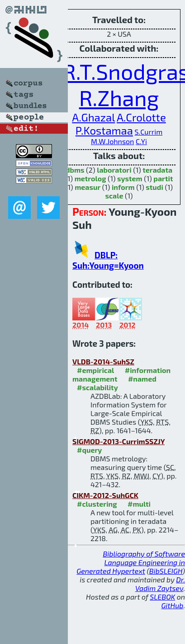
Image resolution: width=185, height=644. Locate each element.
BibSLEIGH (166, 571)
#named (142, 379)
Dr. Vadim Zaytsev (160, 584)
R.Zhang (119, 97)
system (130, 178)
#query (89, 450)
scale (114, 196)
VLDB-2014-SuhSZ (103, 361)
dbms (75, 170)
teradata (157, 170)
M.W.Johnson (112, 141)
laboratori (114, 170)
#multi (139, 504)
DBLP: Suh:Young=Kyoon (108, 260)
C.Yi (141, 141)
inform (123, 187)
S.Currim (149, 132)
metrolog (90, 178)
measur (88, 187)
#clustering (97, 504)
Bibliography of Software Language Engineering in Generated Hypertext (131, 562)
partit (163, 178)
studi (154, 187)
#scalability (97, 387)
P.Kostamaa (104, 130)
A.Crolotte (141, 117)
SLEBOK (162, 597)
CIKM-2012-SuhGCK (105, 495)
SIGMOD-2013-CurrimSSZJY (119, 441)
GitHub (173, 605)
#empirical (95, 370)
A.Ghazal (93, 117)
